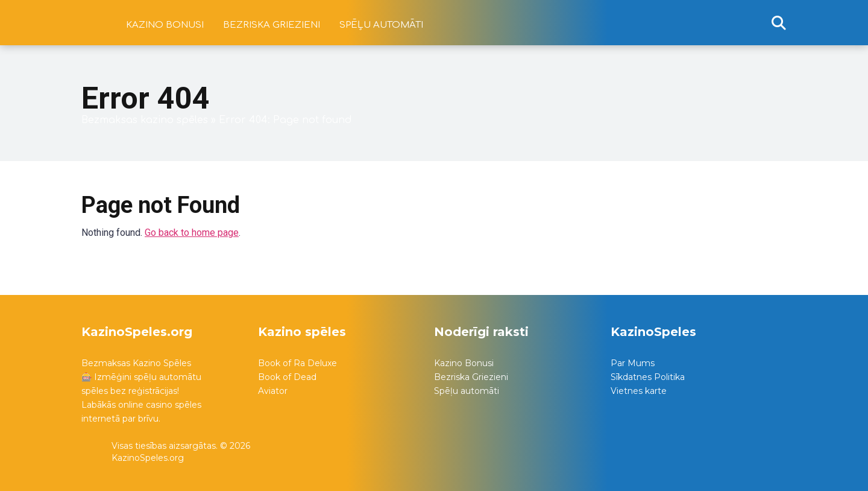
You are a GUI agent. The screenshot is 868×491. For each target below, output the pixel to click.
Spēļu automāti (381, 25)
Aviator (273, 391)
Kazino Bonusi (464, 363)
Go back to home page (192, 233)
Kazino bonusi (165, 25)
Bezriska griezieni (272, 25)
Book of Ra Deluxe (297, 363)
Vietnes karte (639, 391)
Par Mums (633, 363)
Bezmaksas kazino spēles (145, 120)
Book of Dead (287, 377)
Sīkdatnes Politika (648, 377)
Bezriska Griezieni (471, 377)
